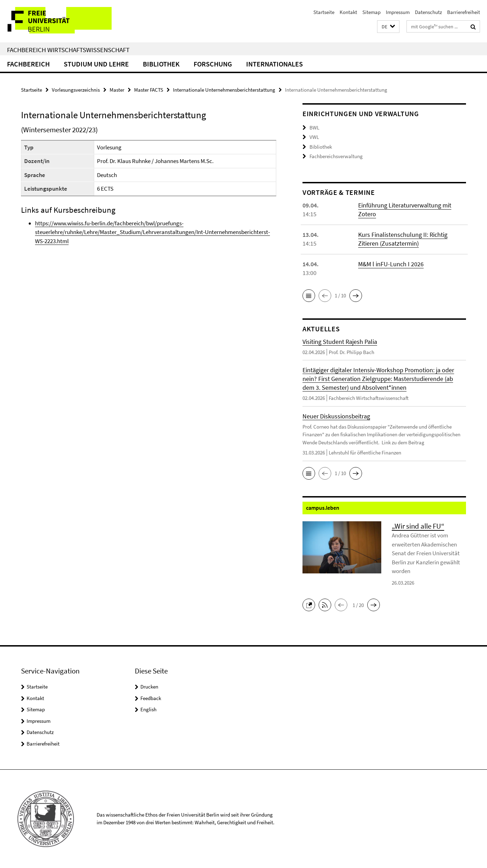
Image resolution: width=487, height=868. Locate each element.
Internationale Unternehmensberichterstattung (224, 90)
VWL (314, 137)
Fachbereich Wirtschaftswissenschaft (68, 50)
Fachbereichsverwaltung (336, 156)
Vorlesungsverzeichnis (76, 90)
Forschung (213, 64)
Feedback (151, 698)
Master (117, 90)
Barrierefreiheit (464, 12)
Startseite (324, 12)
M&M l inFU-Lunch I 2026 (391, 264)
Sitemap (371, 12)
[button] (388, 27)
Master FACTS (149, 90)
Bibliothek (161, 64)
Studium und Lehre (96, 64)
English (148, 709)
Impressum (398, 12)
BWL (314, 128)
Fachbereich (28, 64)
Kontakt (348, 12)
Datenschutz (428, 12)
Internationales (274, 64)
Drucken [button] (149, 687)
